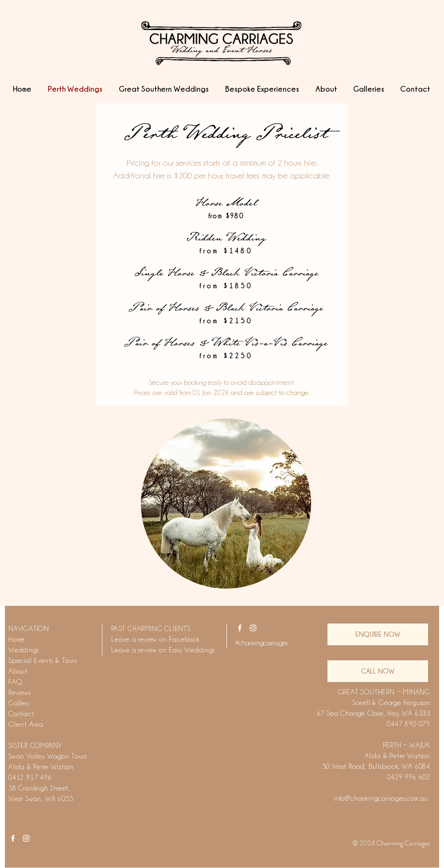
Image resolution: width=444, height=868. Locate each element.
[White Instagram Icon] (253, 628)
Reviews (20, 693)
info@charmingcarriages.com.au (381, 798)
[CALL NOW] (378, 671)
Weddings (23, 650)
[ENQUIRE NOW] (378, 634)
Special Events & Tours (43, 661)
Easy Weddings (192, 650)
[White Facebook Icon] (240, 628)
